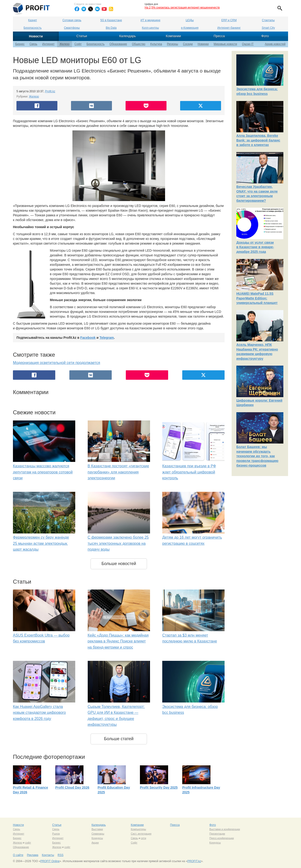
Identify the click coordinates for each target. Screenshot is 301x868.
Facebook (88, 338)
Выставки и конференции (225, 829)
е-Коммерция (190, 28)
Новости (36, 36)
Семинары (98, 834)
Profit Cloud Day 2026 (72, 787)
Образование (118, 44)
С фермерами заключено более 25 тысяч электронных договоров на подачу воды (118, 543)
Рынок (56, 834)
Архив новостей (275, 44)
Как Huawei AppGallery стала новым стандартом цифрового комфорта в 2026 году (39, 713)
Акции (95, 843)
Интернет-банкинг (229, 28)
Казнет (33, 20)
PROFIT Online (50, 861)
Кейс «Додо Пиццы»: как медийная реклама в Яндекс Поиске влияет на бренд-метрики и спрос (118, 641)
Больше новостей (119, 564)
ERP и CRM (229, 20)
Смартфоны (72, 28)
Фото (265, 36)
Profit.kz (50, 91)
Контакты (48, 855)
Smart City (268, 28)
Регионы (172, 44)
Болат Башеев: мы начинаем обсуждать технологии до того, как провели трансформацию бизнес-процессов (257, 456)
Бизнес (20, 44)
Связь (33, 44)
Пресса (219, 36)
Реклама (32, 855)
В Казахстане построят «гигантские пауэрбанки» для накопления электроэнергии (118, 472)
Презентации (217, 834)
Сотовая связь (72, 20)
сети (143, 838)
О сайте (18, 855)
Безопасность (33, 28)
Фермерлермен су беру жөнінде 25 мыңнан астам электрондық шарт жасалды (41, 543)
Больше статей (119, 739)
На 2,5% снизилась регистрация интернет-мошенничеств (182, 8)
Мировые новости (225, 44)
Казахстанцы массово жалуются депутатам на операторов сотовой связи (43, 472)
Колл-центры (150, 28)
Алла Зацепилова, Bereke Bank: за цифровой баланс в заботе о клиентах (258, 140)
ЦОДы (190, 20)
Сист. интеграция (141, 834)
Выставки (97, 829)
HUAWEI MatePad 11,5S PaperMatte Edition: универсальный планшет (257, 298)
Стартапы (268, 20)
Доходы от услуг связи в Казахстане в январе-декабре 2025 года (255, 247)
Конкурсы (97, 838)
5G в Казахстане (111, 20)
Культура (156, 44)
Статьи (82, 36)
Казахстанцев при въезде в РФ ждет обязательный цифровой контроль (189, 472)
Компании (173, 36)
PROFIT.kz (194, 861)
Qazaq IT (248, 44)
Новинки (203, 44)
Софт (78, 44)
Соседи (188, 44)
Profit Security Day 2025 (159, 787)
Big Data (111, 28)
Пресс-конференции (222, 838)
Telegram (107, 338)
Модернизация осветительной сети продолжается (57, 363)
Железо (65, 44)
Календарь (128, 36)
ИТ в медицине (150, 20)
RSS (61, 855)
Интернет (48, 44)
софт (28, 843)
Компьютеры (138, 829)
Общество (139, 44)
